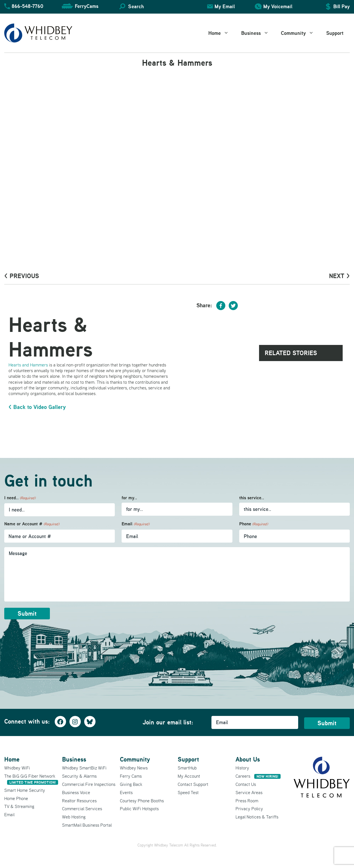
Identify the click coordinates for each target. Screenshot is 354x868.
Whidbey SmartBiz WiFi (84, 768)
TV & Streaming (19, 806)
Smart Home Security (25, 790)
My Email (225, 6)
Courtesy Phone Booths (142, 801)
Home (222, 33)
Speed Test (188, 792)
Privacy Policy (249, 809)
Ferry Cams (131, 776)
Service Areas (249, 792)
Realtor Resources (79, 801)
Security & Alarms (79, 776)
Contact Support (193, 784)
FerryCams (87, 6)
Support (335, 33)
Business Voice (76, 792)
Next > (339, 276)
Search (136, 6)
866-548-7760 (27, 6)
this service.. (252, 498)
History (242, 768)
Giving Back (131, 784)
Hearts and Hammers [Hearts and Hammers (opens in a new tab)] (28, 365)
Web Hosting (74, 817)
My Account (189, 776)
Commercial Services (82, 809)
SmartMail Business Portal (87, 825)
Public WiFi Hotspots (139, 809)
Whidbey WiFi (17, 768)
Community (300, 33)
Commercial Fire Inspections (89, 784)
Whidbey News (134, 768)
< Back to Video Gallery (37, 407)
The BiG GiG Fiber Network (31, 779)
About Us (248, 759)
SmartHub (187, 768)
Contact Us (246, 784)
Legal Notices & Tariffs (257, 817)
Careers (258, 776)
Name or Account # (32, 524)
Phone (254, 524)
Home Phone (16, 798)
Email (135, 524)
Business (258, 33)
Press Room (247, 801)
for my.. (129, 498)
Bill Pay (342, 6)
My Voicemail (278, 6)
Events (126, 792)
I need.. (20, 498)
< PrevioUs (22, 276)
